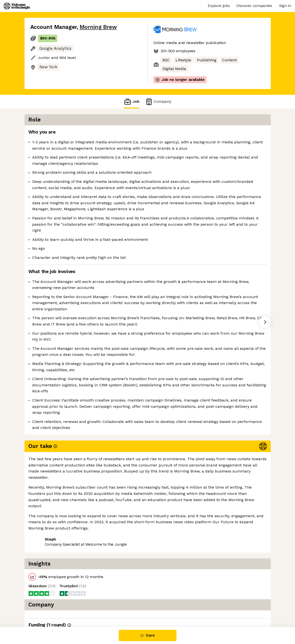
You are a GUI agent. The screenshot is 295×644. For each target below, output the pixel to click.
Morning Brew (98, 27)
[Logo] (17, 6)
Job (132, 102)
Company (158, 102)
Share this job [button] (44, 607)
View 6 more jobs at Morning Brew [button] (96, 607)
